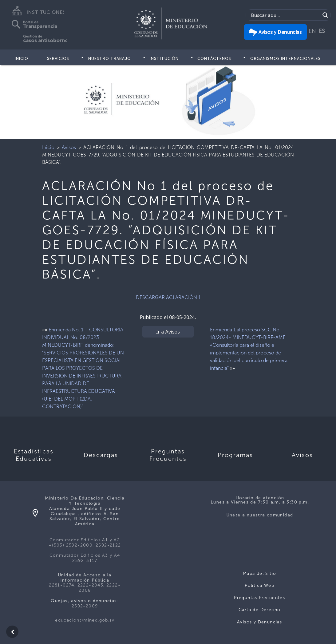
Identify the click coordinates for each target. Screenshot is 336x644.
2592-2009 (85, 606)
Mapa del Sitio (260, 573)
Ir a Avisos (168, 332)
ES (322, 31)
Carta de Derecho (259, 610)
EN (312, 31)
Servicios (58, 59)
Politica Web (259, 585)
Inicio (22, 59)
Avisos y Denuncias (259, 622)
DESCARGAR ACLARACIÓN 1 (168, 297)
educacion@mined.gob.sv (85, 620)
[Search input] (285, 15)
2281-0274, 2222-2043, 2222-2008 (85, 588)
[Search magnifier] (325, 15)
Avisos (69, 147)
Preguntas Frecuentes (259, 598)
